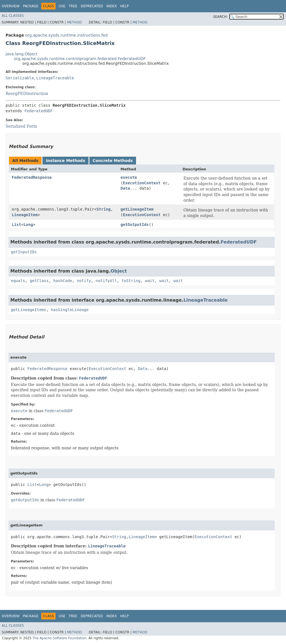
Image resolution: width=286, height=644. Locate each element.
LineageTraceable (55, 78)
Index (112, 6)
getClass (39, 281)
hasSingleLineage (70, 310)
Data (125, 188)
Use (62, 6)
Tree (73, 6)
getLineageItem (137, 209)
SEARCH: (221, 17)
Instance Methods (65, 161)
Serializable (20, 78)
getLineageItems (28, 310)
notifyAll (106, 281)
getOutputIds (135, 225)
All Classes (13, 16)
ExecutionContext (142, 183)
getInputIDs (24, 252)
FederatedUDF (38, 111)
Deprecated (92, 6)
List (16, 225)
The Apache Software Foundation (59, 638)
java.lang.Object (22, 54)
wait (150, 281)
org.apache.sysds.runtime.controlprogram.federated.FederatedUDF (80, 59)
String (103, 209)
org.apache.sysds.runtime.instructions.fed (66, 35)
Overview (11, 6)
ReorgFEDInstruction (27, 94)
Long (28, 225)
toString (131, 281)
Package (31, 6)
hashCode (63, 281)
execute (129, 177)
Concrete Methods (113, 161)
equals (18, 281)
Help (124, 6)
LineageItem (25, 215)
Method (74, 22)
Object (119, 271)
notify (84, 281)
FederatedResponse (32, 177)
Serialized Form (21, 126)
